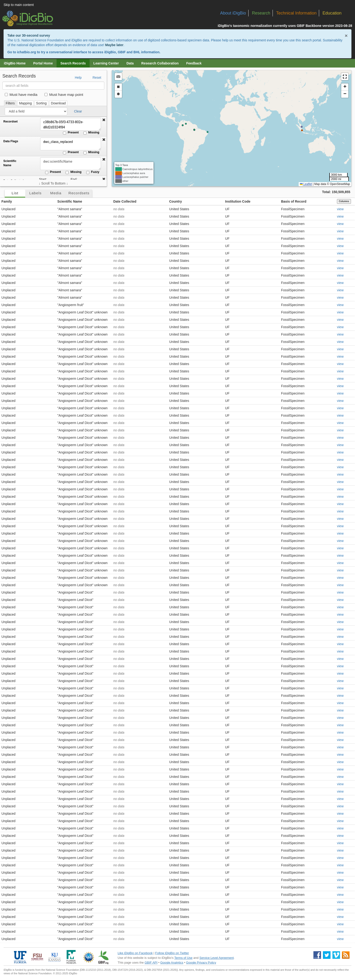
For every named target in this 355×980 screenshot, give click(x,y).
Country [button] (176, 201)
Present (71, 133)
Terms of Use (184, 958)
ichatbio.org (26, 52)
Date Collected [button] (125, 201)
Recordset (10, 122)
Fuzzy (93, 172)
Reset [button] (97, 78)
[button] (104, 120)
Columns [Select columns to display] (344, 201)
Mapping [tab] (25, 103)
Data (130, 63)
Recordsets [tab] (79, 193)
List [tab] (15, 193)
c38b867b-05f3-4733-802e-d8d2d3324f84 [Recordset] (70, 124)
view (340, 209)
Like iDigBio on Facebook (135, 953)
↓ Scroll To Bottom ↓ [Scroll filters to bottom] (53, 183)
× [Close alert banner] (346, 36)
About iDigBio (233, 13)
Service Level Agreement (217, 958)
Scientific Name (10, 163)
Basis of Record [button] (294, 201)
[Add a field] (36, 111)
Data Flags (11, 141)
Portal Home (43, 63)
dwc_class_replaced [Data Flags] (70, 144)
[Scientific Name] (70, 164)
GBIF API (151, 963)
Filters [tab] (10, 103)
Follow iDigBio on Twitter (172, 953)
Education (332, 13)
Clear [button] (78, 111)
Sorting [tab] (41, 103)
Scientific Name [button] (70, 201)
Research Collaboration (160, 63)
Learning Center (106, 63)
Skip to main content (19, 5)
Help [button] (78, 78)
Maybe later (114, 45)
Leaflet (306, 184)
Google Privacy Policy (201, 963)
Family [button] (7, 201)
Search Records (73, 63)
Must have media (21, 95)
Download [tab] (58, 103)
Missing (91, 133)
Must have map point (64, 95)
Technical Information (296, 13)
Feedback (194, 63)
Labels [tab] (35, 193)
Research (261, 13)
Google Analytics (172, 963)
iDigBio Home (15, 63)
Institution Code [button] (238, 201)
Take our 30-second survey (29, 35)
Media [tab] (56, 193)
